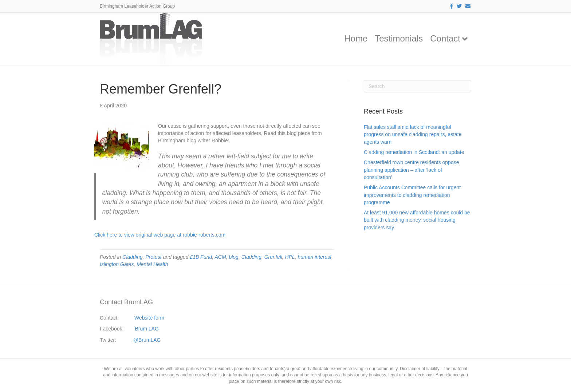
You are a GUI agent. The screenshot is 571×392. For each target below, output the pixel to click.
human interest (315, 257)
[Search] (418, 86)
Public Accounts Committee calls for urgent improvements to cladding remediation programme (412, 195)
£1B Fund (201, 257)
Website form (149, 318)
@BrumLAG (147, 340)
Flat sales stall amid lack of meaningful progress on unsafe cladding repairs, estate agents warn (413, 134)
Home (356, 38)
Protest (153, 257)
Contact (445, 38)
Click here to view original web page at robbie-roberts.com (160, 235)
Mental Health (152, 264)
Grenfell (273, 257)
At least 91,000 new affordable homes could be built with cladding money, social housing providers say (417, 220)
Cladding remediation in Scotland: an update (414, 152)
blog (233, 257)
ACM (220, 257)
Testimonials (399, 38)
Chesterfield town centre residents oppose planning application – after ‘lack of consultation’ (411, 170)
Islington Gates (117, 264)
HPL (290, 257)
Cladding (132, 257)
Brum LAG (147, 329)
